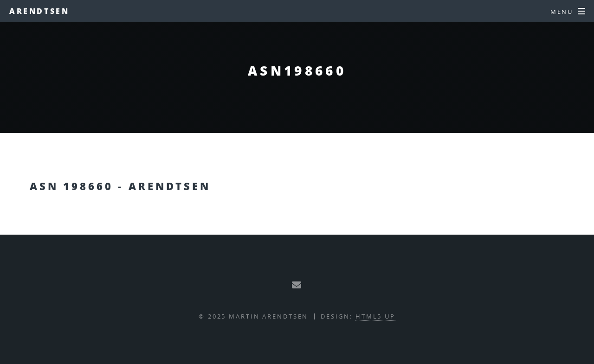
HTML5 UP (375, 316)
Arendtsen (39, 11)
